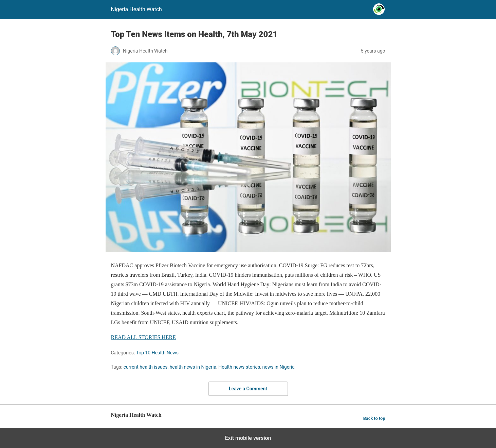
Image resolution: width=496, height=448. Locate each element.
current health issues (146, 367)
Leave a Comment (248, 389)
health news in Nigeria (193, 367)
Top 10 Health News (157, 353)
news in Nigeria (279, 367)
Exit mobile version (248, 438)
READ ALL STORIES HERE (144, 337)
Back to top (374, 418)
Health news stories (239, 367)
